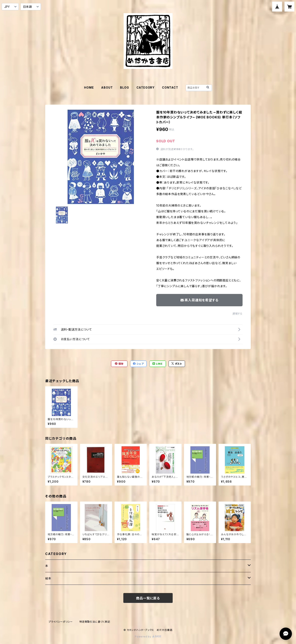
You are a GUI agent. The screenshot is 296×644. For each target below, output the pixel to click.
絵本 (48, 578)
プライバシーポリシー (61, 622)
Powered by (148, 636)
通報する (238, 314)
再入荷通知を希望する (199, 300)
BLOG (124, 87)
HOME (89, 87)
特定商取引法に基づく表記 (95, 622)
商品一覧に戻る (148, 598)
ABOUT (107, 87)
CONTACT (170, 87)
